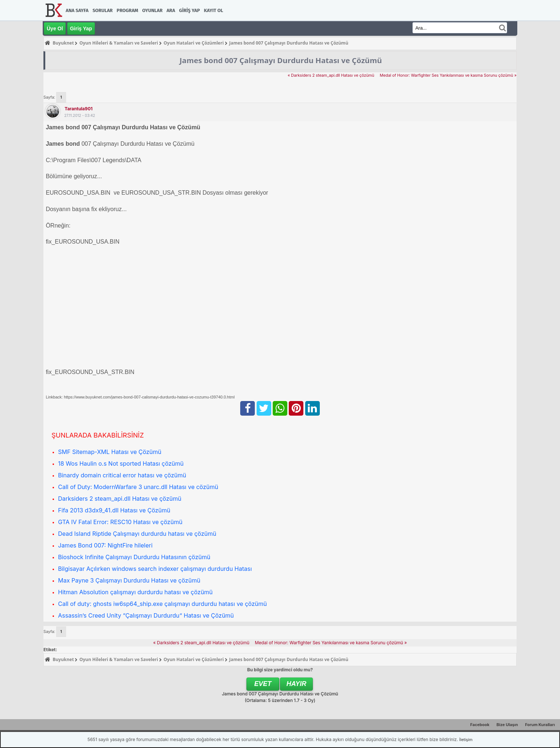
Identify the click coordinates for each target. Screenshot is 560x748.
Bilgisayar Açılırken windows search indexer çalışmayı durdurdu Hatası (155, 569)
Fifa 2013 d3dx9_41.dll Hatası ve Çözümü (114, 510)
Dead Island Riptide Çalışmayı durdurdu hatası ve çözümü (137, 534)
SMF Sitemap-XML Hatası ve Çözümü (110, 452)
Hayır (297, 684)
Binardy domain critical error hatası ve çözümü (122, 475)
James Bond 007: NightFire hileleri (105, 545)
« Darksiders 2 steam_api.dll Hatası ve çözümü (331, 75)
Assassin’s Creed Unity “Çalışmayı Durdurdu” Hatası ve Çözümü (146, 615)
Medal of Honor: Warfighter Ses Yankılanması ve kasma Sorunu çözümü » (448, 75)
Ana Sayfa (77, 10)
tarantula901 (78, 109)
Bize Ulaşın (507, 725)
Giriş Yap (190, 10)
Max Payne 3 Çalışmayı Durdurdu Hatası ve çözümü (129, 580)
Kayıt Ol (214, 10)
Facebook (480, 725)
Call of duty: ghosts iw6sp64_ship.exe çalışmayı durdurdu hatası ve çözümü (162, 604)
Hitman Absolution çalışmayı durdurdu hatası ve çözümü (135, 592)
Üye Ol (55, 28)
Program (128, 10)
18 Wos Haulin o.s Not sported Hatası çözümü (121, 463)
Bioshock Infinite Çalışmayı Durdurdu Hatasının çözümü (134, 557)
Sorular (102, 10)
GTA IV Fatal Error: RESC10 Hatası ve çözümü (120, 522)
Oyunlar (153, 10)
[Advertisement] (265, 303)
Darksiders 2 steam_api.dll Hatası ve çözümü (120, 499)
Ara (171, 10)
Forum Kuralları (540, 725)
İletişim (466, 740)
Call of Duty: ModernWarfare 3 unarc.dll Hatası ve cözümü (138, 487)
